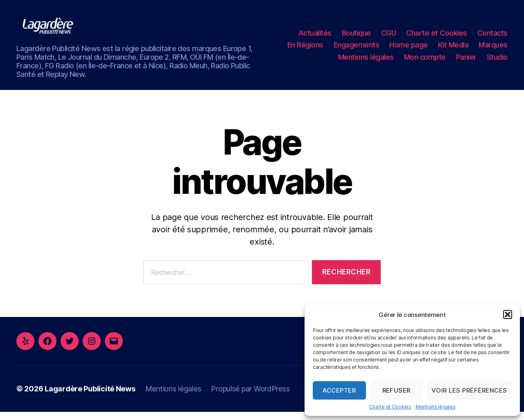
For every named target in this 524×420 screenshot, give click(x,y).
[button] (508, 314)
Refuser (397, 390)
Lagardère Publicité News (90, 397)
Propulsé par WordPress (250, 397)
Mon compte (425, 61)
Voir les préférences (469, 390)
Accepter (339, 390)
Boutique (356, 37)
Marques (493, 49)
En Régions (305, 49)
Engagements (357, 49)
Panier (466, 61)
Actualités (315, 37)
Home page (409, 49)
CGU (389, 37)
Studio (497, 61)
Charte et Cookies (390, 407)
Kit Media (453, 49)
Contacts (492, 37)
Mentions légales (436, 407)
